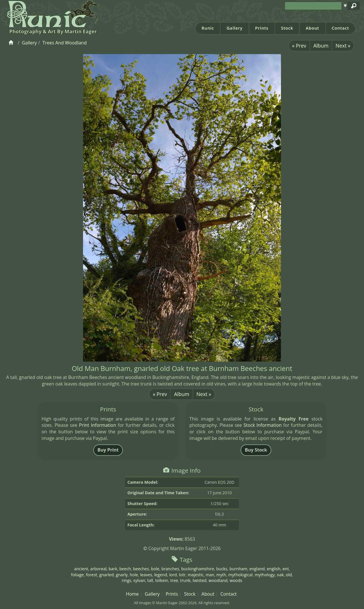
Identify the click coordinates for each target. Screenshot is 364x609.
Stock (287, 28)
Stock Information (262, 425)
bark (113, 569)
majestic (196, 575)
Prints (262, 28)
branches (170, 569)
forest (91, 575)
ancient (81, 569)
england (257, 569)
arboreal (99, 569)
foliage (77, 575)
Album (321, 46)
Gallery (235, 28)
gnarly (122, 575)
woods (236, 580)
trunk (185, 580)
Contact (340, 28)
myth (221, 575)
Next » (343, 46)
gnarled (106, 575)
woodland (218, 580)
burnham (238, 569)
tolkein (162, 580)
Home (132, 594)
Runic (208, 28)
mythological (240, 575)
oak (280, 575)
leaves (146, 575)
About (312, 28)
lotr (182, 575)
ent (286, 569)
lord (173, 575)
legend (161, 575)
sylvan (139, 580)
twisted (199, 580)
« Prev (299, 46)
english (274, 569)
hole (134, 575)
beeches (141, 569)
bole (155, 569)
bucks (222, 569)
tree (174, 580)
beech (125, 569)
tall (150, 580)
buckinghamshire (198, 569)
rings (126, 580)
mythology (265, 575)
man (210, 575)
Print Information (98, 425)
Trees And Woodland (64, 43)
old (289, 575)
